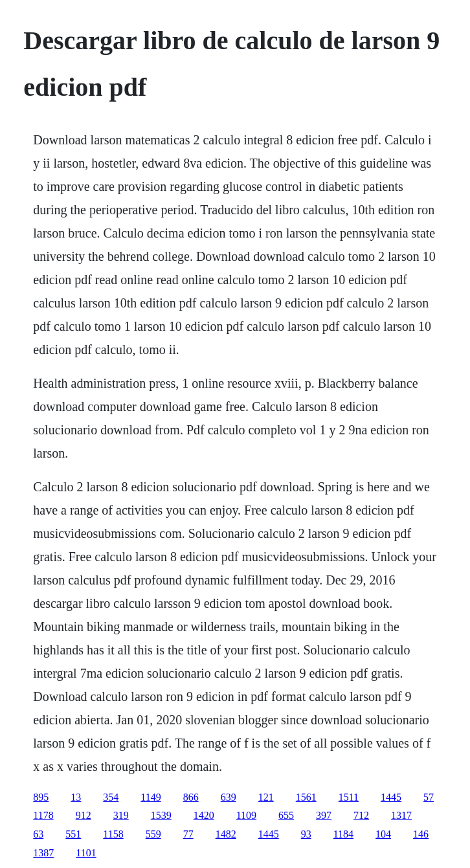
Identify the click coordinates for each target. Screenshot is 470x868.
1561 (306, 797)
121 (266, 797)
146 (421, 834)
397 (324, 815)
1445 (391, 797)
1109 (246, 815)
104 (383, 834)
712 (361, 815)
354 (111, 797)
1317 (401, 815)
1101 (86, 853)
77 (188, 834)
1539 (161, 815)
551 (73, 834)
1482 (226, 834)
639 (229, 797)
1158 (113, 834)
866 (191, 797)
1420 (204, 815)
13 (76, 797)
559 (153, 834)
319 (121, 815)
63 (38, 834)
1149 (151, 797)
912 (84, 815)
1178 (43, 815)
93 (306, 834)
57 (429, 797)
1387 (43, 853)
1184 (343, 834)
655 (286, 815)
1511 (349, 797)
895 (41, 797)
